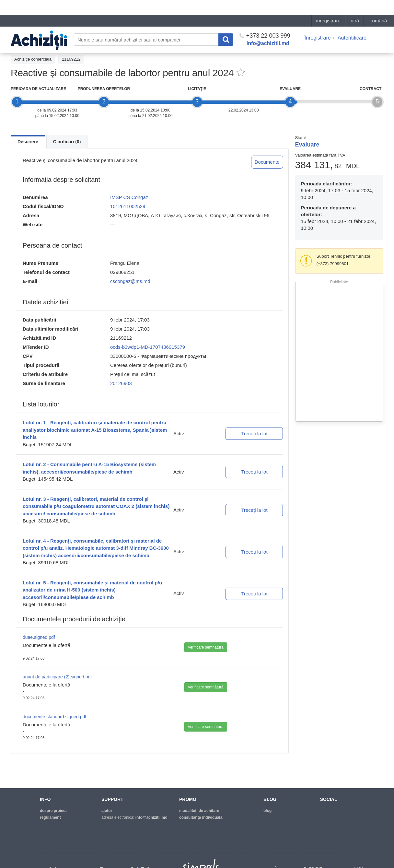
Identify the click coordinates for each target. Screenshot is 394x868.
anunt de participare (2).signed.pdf (57, 677)
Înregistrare (318, 23)
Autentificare (352, 23)
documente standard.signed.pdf (54, 717)
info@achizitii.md (268, 28)
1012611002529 (128, 206)
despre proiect (53, 811)
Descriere (28, 142)
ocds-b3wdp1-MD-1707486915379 (148, 347)
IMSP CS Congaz (129, 197)
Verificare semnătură (206, 647)
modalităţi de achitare (199, 811)
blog (267, 811)
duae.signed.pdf (39, 637)
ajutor (107, 811)
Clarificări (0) (67, 142)
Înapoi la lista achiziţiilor (36, 44)
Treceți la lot (254, 434)
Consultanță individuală (201, 817)
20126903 (121, 383)
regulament (50, 817)
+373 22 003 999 (265, 21)
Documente (267, 162)
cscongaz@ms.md (130, 281)
